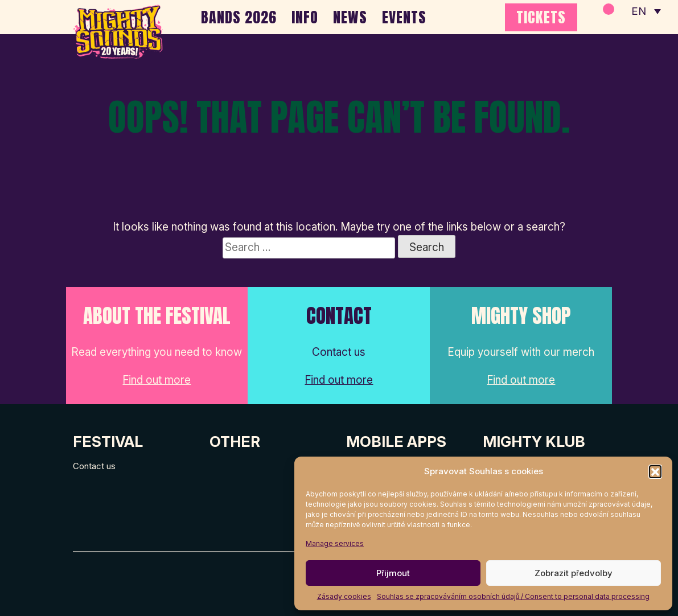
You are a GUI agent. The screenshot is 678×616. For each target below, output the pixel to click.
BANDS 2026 (239, 17)
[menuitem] (646, 11)
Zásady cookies (344, 596)
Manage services (335, 543)
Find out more (157, 380)
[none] (646, 11)
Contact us (94, 466)
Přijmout (393, 573)
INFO (305, 17)
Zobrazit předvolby (574, 573)
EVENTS (404, 17)
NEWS (350, 17)
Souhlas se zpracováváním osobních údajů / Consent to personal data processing (513, 596)
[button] (655, 471)
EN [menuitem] (638, 12)
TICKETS (541, 17)
